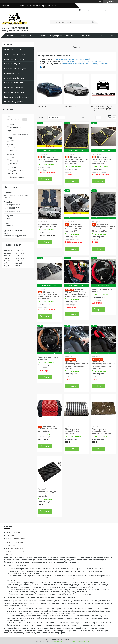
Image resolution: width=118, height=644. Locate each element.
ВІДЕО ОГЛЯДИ (11, 545)
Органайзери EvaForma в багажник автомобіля (48, 429)
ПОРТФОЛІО (11, 536)
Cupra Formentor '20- (72, 107)
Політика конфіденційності (80, 642)
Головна (11, 36)
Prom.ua (71, 639)
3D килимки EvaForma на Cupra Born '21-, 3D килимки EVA (49, 159)
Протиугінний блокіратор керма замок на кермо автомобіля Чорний (76, 365)
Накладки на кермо (12, 73)
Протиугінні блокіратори (14, 92)
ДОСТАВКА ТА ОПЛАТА (14, 548)
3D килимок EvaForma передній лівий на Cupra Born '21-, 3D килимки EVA (76, 160)
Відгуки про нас (56, 36)
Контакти (70, 36)
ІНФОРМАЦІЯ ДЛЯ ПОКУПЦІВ (17, 539)
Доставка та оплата (86, 36)
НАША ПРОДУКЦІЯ (13, 532)
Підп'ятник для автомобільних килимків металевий (102, 431)
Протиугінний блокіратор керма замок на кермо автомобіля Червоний (103, 365)
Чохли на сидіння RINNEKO (15, 54)
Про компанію (41, 36)
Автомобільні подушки (13, 88)
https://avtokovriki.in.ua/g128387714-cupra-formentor (82, 62)
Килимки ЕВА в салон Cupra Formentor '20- (48, 225)
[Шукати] (93, 22)
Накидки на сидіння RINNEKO (16, 59)
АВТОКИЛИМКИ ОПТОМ (15, 542)
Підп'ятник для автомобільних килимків (72, 431)
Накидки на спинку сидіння (15, 69)
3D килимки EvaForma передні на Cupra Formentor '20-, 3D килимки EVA (49, 295)
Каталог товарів (25, 36)
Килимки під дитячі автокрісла (17, 97)
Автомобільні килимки (13, 50)
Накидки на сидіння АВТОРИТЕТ (17, 64)
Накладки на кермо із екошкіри (48, 358)
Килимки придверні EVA (14, 102)
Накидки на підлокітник (14, 83)
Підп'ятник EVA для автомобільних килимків (47, 494)
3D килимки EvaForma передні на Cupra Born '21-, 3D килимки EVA (101, 160)
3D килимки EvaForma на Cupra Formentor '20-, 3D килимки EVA (73, 228)
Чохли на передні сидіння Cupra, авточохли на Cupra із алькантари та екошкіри (76, 293)
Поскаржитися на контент (59, 642)
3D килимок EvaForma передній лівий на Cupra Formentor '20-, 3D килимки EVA (103, 228)
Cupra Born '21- (43, 107)
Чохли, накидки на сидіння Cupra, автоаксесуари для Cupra (101, 109)
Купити (46, 179)
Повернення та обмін (107, 36)
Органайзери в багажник (14, 78)
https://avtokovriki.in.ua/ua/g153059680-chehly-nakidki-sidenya (86, 64)
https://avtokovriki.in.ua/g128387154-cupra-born (74, 59)
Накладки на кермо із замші (102, 290)
